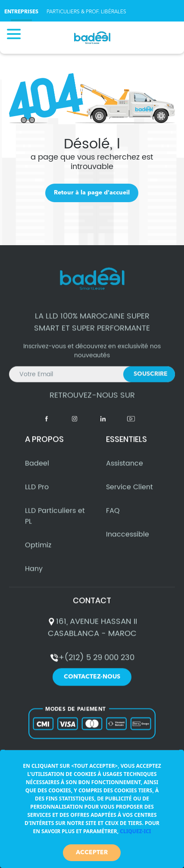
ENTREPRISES (21, 12)
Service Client (129, 491)
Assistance (125, 467)
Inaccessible (128, 538)
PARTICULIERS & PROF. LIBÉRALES (86, 12)
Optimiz (38, 549)
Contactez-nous (92, 681)
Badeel (37, 467)
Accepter (92, 853)
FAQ (113, 514)
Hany (34, 573)
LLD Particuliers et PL (55, 520)
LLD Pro (37, 491)
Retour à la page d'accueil (92, 193)
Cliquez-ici (135, 831)
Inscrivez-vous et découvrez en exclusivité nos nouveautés (92, 363)
